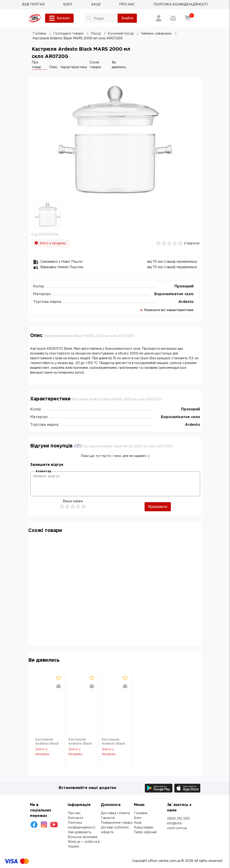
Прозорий (184, 286)
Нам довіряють (80, 832)
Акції (138, 823)
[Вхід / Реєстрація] (159, 18)
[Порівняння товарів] (173, 18)
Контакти (75, 818)
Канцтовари (144, 828)
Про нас (74, 813)
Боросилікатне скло (174, 294)
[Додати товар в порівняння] (58, 686)
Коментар (43, 471)
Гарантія (108, 818)
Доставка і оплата (115, 813)
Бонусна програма (82, 837)
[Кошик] (188, 18)
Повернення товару (117, 823)
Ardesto (186, 302)
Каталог (59, 18)
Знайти (127, 18)
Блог (138, 818)
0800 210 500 (178, 819)
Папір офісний (145, 832)
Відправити (158, 507)
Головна (141, 813)
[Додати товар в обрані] (58, 678)
